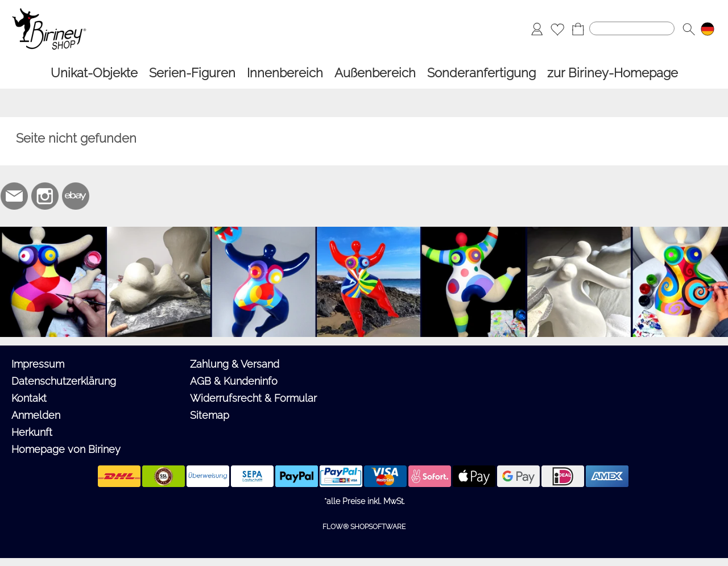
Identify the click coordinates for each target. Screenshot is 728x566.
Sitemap (210, 415)
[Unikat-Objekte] (94, 73)
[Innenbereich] (285, 73)
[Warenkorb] (578, 29)
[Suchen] (632, 28)
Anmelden (36, 415)
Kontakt (29, 398)
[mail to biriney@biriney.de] (14, 196)
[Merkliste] (557, 29)
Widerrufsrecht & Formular (253, 398)
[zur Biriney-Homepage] (613, 73)
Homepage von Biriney (66, 449)
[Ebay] (76, 196)
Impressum (38, 364)
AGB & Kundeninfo (234, 381)
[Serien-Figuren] (192, 73)
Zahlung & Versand (235, 364)
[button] (689, 29)
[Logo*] (49, 12)
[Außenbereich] (375, 73)
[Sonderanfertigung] (481, 73)
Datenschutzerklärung (64, 381)
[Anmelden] (537, 29)
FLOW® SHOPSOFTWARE (364, 527)
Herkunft (32, 432)
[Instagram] (45, 196)
